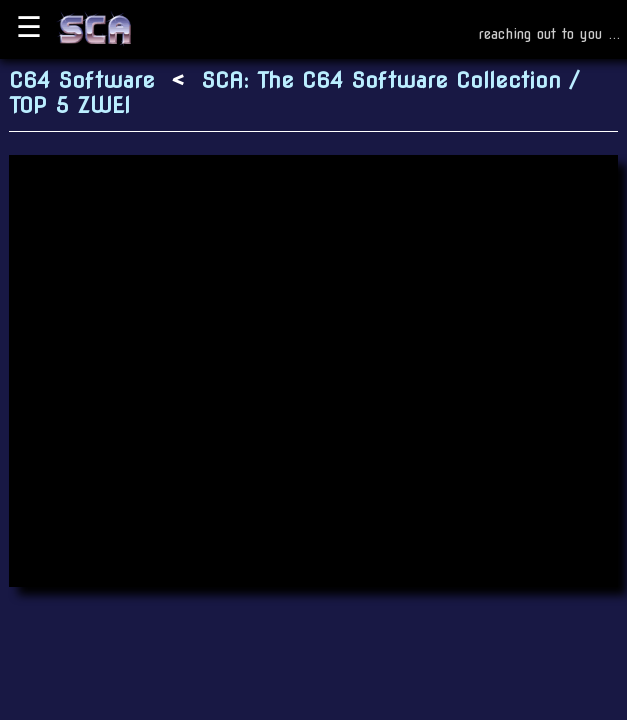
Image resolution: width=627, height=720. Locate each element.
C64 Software (82, 80)
